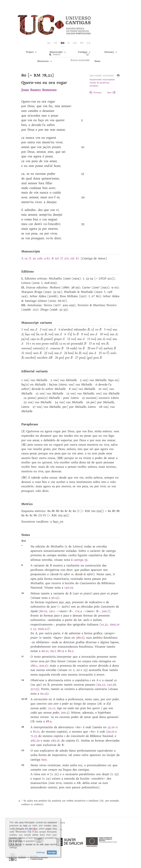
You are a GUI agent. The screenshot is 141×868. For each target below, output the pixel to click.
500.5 (43, 666)
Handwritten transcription (102, 80)
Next (111, 93)
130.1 (52, 611)
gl (49, 43)
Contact (23, 830)
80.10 (44, 611)
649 (44, 760)
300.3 (64, 713)
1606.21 (43, 629)
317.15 (34, 689)
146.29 (69, 588)
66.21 (45, 651)
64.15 (44, 694)
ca (88, 43)
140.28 (111, 685)
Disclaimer (25, 826)
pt (56, 43)
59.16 (111, 732)
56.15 (55, 598)
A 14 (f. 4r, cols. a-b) (36, 258)
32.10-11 (113, 727)
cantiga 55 (81, 560)
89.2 (71, 651)
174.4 (78, 611)
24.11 (51, 708)
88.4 (49, 721)
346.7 (105, 611)
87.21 (36, 732)
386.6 (80, 638)
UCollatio (94, 86)
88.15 (61, 651)
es (75, 43)
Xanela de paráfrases (100, 83)
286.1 (34, 666)
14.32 (104, 624)
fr (82, 43)
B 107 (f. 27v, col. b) (65, 258)
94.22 (101, 685)
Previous (96, 93)
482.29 (35, 741)
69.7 (53, 651)
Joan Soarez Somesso (39, 90)
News (97, 61)
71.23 (34, 736)
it (69, 43)
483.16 (55, 741)
